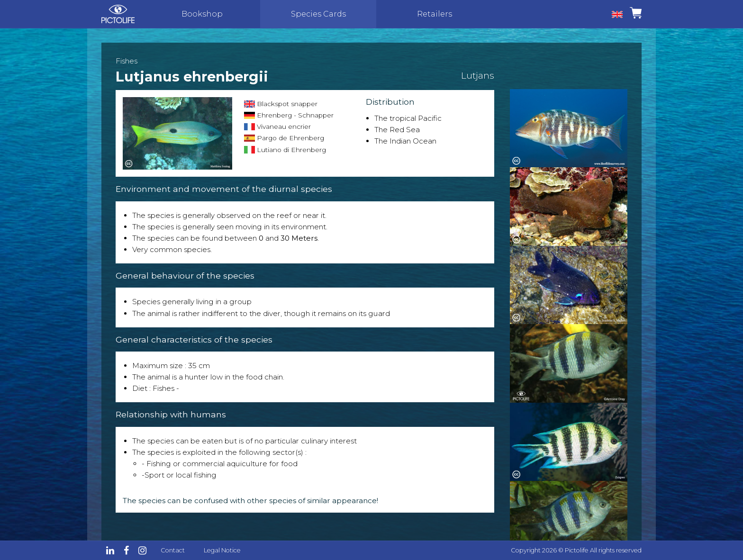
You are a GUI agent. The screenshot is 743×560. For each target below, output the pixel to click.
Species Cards (318, 14)
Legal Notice (222, 550)
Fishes (127, 61)
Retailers (435, 14)
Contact (173, 550)
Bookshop (202, 14)
